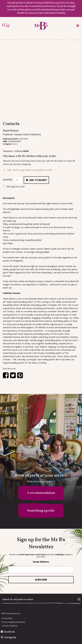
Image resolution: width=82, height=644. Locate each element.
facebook (9, 632)
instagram (10, 638)
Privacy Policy (7, 618)
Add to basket (38, 180)
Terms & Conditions (9, 626)
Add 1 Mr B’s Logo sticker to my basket (30, 170)
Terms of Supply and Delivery (13, 622)
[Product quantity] (18, 180)
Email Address (41, 562)
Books (15, 144)
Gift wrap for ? (14, 187)
